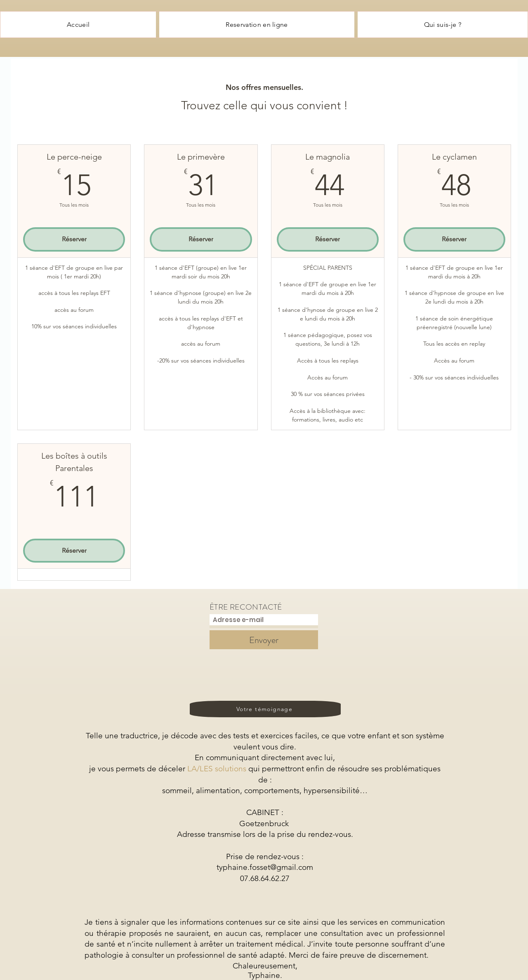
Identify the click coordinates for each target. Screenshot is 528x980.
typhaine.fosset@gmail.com (265, 867)
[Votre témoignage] (265, 709)
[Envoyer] (264, 640)
